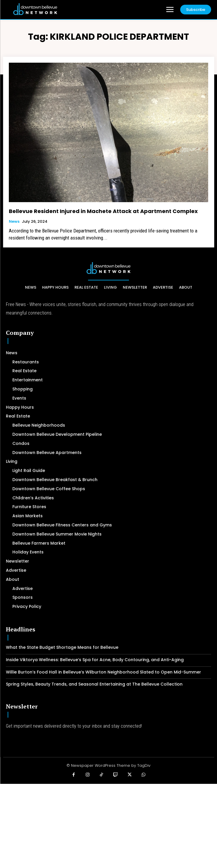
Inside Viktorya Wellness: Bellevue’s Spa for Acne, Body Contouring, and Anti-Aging (95, 660)
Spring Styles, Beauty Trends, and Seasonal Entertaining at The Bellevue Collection (94, 684)
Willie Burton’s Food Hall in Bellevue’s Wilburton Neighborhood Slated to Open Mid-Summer (103, 672)
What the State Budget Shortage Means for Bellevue (62, 647)
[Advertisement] (108, 825)
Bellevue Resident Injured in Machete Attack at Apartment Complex (103, 211)
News (14, 222)
